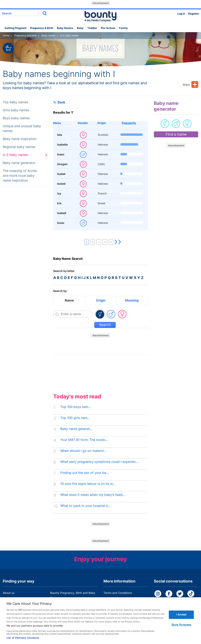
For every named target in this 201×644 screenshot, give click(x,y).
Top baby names (15, 102)
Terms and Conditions (118, 593)
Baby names (65, 28)
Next (116, 242)
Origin (102, 123)
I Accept (181, 618)
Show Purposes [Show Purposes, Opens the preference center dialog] (181, 628)
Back (59, 102)
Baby (80, 28)
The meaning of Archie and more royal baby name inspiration (20, 176)
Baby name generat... (76, 429)
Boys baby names (16, 118)
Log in (181, 14)
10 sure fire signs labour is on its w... (88, 484)
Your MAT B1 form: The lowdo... (84, 440)
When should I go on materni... (83, 451)
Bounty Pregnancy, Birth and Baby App (73, 595)
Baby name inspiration (20, 139)
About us (9, 593)
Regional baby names (19, 147)
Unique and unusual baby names (22, 129)
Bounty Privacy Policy (118, 600)
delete (39, 13)
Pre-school (108, 28)
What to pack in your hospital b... (85, 506)
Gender (83, 123)
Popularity (129, 123)
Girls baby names (16, 110)
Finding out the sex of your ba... (84, 473)
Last (120, 242)
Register (194, 14)
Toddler (92, 28)
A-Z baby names (15, 155)
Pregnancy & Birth (42, 28)
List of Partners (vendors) (23, 641)
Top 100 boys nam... (76, 407)
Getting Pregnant (15, 28)
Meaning (132, 300)
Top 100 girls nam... (75, 418)
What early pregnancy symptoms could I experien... (99, 462)
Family (123, 28)
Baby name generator (19, 163)
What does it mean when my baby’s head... (93, 495)
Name (57, 123)
